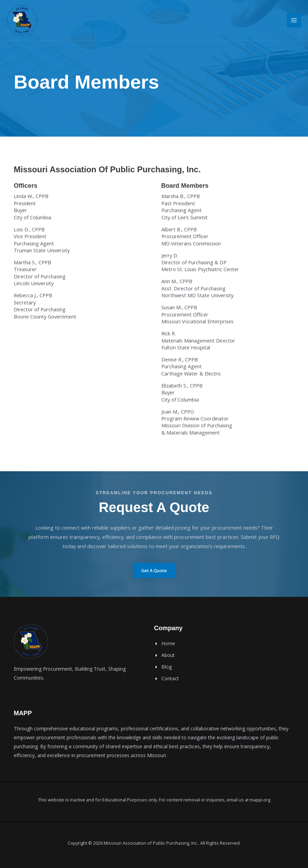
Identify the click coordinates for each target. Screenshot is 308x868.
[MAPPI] (22, 21)
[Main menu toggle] (294, 21)
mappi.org (260, 800)
